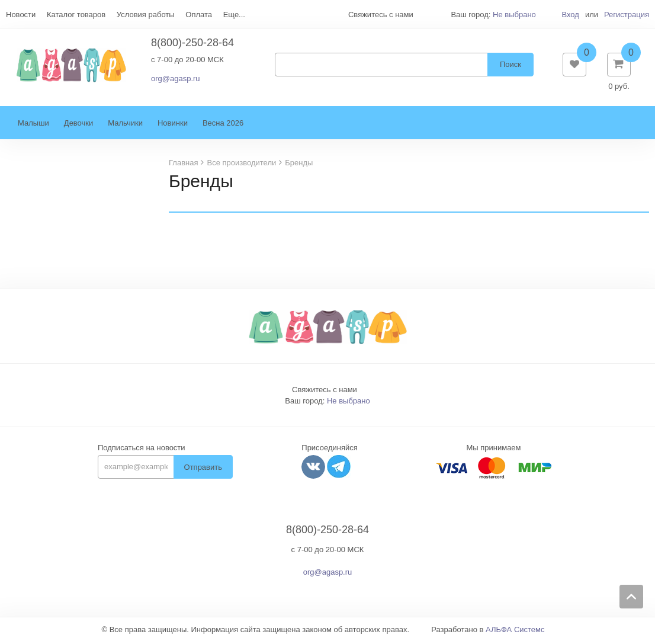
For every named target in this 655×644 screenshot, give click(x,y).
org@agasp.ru (176, 80)
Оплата (199, 15)
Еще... (234, 15)
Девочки (78, 125)
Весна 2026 (223, 125)
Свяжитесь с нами (325, 392)
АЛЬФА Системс (515, 632)
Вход (570, 15)
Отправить (203, 470)
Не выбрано (514, 15)
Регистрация (627, 15)
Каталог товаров (76, 15)
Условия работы (146, 15)
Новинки (173, 125)
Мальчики (125, 125)
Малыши (33, 125)
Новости (21, 15)
